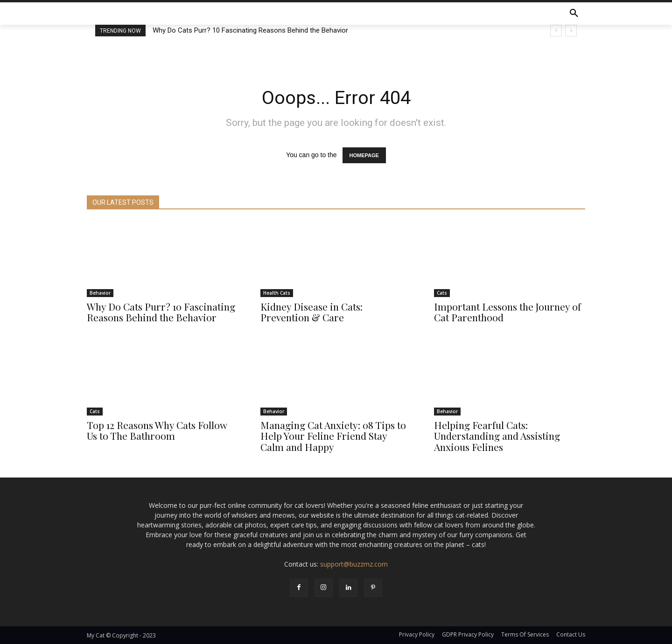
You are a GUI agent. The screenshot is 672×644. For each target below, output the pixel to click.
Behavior (100, 293)
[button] (574, 14)
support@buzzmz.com (354, 564)
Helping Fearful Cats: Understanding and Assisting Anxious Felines (497, 436)
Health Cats (277, 293)
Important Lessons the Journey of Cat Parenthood (507, 312)
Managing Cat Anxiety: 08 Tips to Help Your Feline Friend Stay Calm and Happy (333, 436)
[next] (571, 31)
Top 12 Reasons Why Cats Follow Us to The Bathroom (157, 431)
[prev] (556, 31)
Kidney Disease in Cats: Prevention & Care (311, 312)
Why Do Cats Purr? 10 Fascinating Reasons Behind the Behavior (250, 30)
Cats (442, 293)
